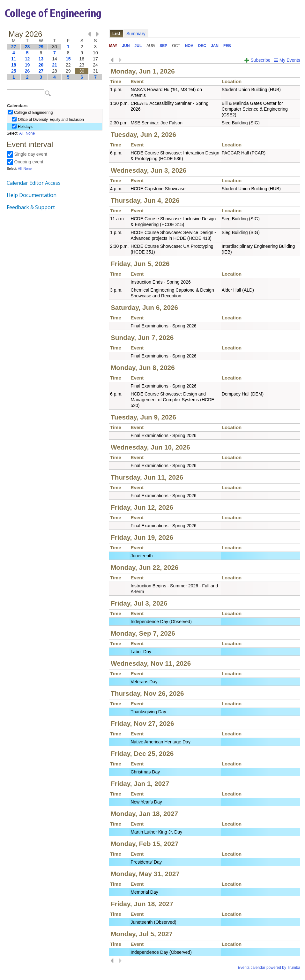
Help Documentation (32, 195)
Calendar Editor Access (34, 183)
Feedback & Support (31, 207)
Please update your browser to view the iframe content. (55, 55)
